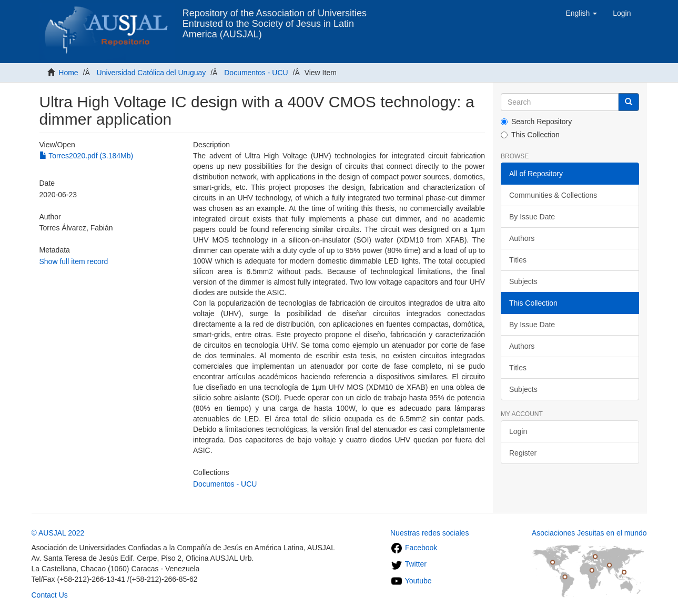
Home (68, 73)
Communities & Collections (553, 195)
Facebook (414, 548)
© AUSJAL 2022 (58, 533)
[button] (581, 13)
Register (523, 453)
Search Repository (536, 122)
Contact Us (50, 595)
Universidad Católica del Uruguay (151, 73)
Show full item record (74, 261)
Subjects (523, 281)
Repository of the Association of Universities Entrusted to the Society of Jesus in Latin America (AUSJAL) (275, 17)
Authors (522, 238)
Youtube (411, 581)
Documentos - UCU (256, 73)
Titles (518, 260)
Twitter (408, 564)
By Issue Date (532, 217)
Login (518, 431)
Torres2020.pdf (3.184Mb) (87, 156)
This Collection (530, 135)
